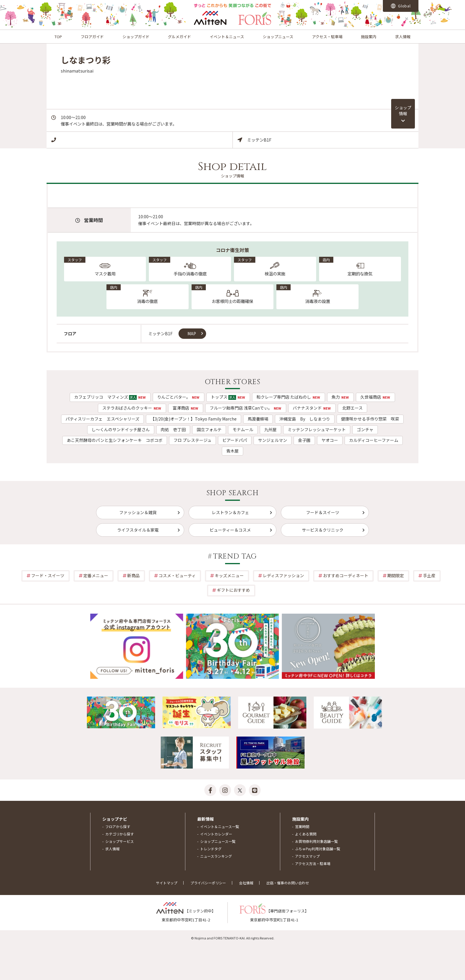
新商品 (133, 575)
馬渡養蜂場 (258, 419)
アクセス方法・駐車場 (313, 863)
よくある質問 (306, 834)
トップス (228, 397)
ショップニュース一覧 (218, 841)
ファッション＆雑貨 (138, 512)
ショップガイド (136, 37)
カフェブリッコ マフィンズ (110, 397)
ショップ (403, 110)
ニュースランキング (216, 856)
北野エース (352, 408)
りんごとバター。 (179, 397)
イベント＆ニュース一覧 (220, 826)
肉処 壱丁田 (173, 429)
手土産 (429, 575)
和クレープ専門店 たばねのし (289, 397)
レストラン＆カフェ (230, 512)
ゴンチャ (365, 429)
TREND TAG (235, 556)
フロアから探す (118, 826)
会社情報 (246, 883)
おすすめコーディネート (346, 575)
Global (401, 6)
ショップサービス (120, 841)
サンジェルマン (273, 440)
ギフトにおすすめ (233, 590)
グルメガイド (179, 37)
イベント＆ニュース (227, 37)
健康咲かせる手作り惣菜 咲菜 (370, 419)
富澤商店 (186, 408)
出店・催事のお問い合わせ (288, 883)
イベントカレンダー (216, 834)
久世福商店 (375, 397)
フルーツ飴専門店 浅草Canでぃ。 (246, 408)
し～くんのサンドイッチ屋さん (121, 429)
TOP (58, 37)
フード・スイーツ (48, 575)
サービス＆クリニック (323, 530)
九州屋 (270, 429)
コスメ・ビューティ (177, 575)
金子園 (304, 440)
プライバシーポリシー (208, 883)
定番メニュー (96, 575)
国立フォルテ (209, 429)
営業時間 (302, 826)
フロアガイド (92, 37)
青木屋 (232, 451)
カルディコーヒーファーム (374, 440)
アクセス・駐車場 (327, 37)
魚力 (340, 397)
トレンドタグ (211, 849)
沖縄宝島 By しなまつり (305, 419)
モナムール (243, 429)
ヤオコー (330, 440)
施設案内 (369, 37)
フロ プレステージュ (192, 440)
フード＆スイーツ (323, 512)
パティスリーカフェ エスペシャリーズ (102, 419)
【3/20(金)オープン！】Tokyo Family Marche (194, 419)
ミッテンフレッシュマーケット (317, 429)
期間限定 (396, 575)
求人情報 (403, 37)
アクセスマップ (307, 856)
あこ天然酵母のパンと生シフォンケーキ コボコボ (115, 440)
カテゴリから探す (120, 834)
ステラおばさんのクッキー (132, 408)
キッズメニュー (229, 575)
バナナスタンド (312, 408)
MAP (192, 333)
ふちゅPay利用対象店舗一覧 (318, 849)
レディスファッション (283, 575)
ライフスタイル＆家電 (138, 530)
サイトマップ (167, 883)
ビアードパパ (235, 440)
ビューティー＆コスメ (230, 530)
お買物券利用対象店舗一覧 (316, 841)
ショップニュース (278, 37)
